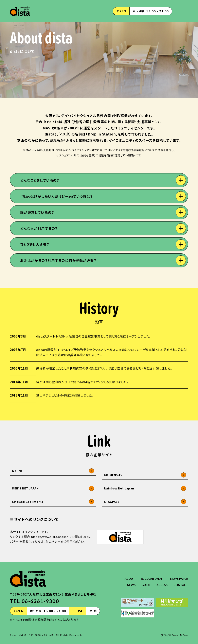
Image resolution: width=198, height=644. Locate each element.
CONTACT (181, 581)
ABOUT (127, 574)
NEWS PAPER (179, 574)
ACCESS (161, 581)
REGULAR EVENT (151, 574)
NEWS (129, 581)
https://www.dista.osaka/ (51, 550)
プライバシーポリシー (174, 631)
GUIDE (145, 581)
